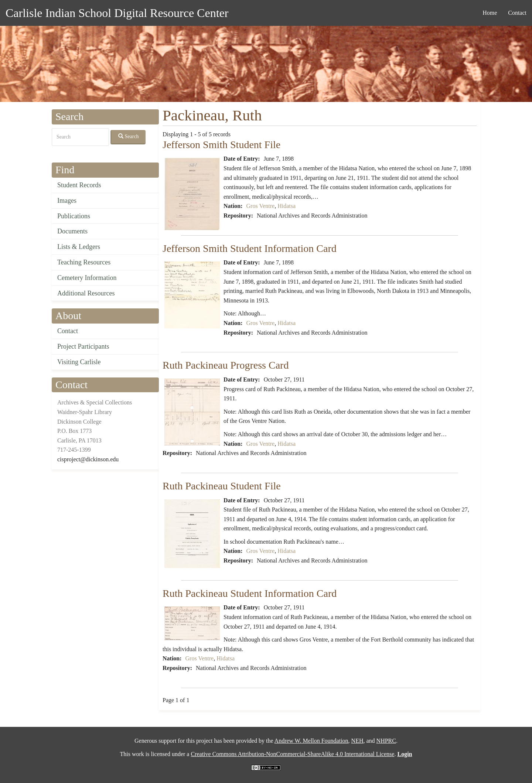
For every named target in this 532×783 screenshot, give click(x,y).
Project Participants (83, 346)
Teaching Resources (84, 262)
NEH (357, 741)
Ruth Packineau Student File (222, 486)
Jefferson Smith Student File (221, 145)
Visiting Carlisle (79, 362)
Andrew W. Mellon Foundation (311, 741)
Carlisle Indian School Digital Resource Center (117, 13)
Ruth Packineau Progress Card (226, 365)
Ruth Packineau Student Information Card (250, 593)
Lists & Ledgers (79, 247)
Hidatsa (287, 206)
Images (67, 201)
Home (490, 13)
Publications (74, 216)
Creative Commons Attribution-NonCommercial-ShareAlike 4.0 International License (292, 754)
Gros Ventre (261, 206)
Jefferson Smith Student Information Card (250, 248)
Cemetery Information (87, 278)
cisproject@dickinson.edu (88, 459)
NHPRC (386, 741)
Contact (517, 13)
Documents (72, 231)
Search (129, 136)
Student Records (79, 185)
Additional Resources (86, 293)
